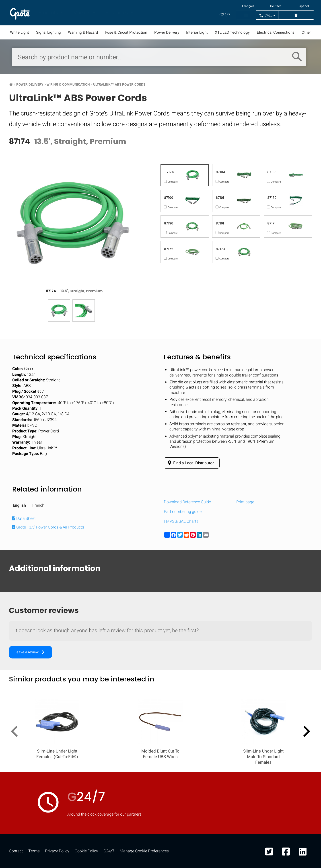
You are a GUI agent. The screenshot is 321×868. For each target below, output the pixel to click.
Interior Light (197, 32)
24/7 (225, 15)
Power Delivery (167, 32)
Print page (245, 502)
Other (306, 32)
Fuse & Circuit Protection (126, 32)
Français (248, 6)
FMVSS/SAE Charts (181, 521)
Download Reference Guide (187, 502)
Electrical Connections (276, 32)
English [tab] (19, 506)
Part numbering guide (183, 512)
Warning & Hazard (83, 32)
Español (303, 6)
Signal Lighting (48, 32)
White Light (20, 32)
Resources (117, 13)
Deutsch (276, 6)
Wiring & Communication (68, 84)
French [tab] (38, 506)
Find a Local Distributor (190, 463)
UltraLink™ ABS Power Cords (119, 84)
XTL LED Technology (232, 32)
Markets (82, 13)
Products (49, 13)
